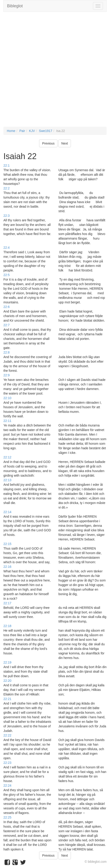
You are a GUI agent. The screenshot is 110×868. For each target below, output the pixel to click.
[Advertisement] (55, 72)
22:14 (7, 512)
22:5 (6, 275)
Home (11, 131)
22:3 (6, 216)
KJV (32, 131)
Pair (22, 131)
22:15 (7, 544)
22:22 (7, 735)
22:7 (6, 325)
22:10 (7, 398)
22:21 (7, 699)
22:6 (6, 307)
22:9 (6, 375)
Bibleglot (15, 6)
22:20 (7, 681)
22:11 (7, 421)
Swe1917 (45, 131)
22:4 (6, 248)
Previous (48, 143)
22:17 (7, 603)
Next (65, 143)
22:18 (7, 626)
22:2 (6, 188)
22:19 (7, 662)
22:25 (7, 817)
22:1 (6, 165)
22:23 (7, 763)
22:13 (7, 480)
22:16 (7, 567)
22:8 (6, 352)
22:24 (7, 785)
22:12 (7, 457)
